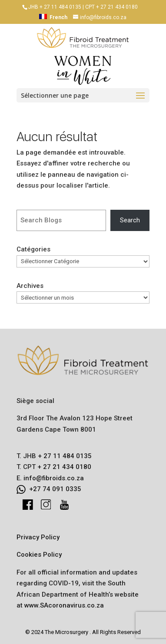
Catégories (33, 249)
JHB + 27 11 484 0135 (55, 7)
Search (130, 220)
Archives (30, 286)
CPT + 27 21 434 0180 (111, 7)
